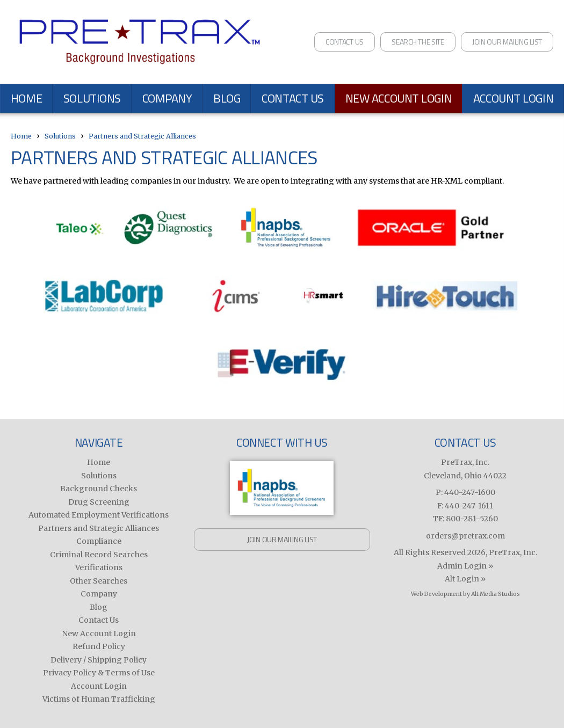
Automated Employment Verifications (99, 515)
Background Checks (99, 489)
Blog (227, 98)
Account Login (99, 686)
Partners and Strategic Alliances (142, 136)
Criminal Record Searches (99, 555)
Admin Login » (465, 566)
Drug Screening (99, 502)
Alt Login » (465, 579)
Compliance (99, 541)
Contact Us (345, 42)
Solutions (92, 98)
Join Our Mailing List (507, 42)
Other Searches (99, 581)
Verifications (99, 567)
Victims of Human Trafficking (99, 699)
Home (26, 98)
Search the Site (418, 42)
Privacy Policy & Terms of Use (99, 673)
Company (167, 98)
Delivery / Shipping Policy (99, 660)
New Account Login (399, 98)
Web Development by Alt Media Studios (465, 594)
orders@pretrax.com (465, 536)
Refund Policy (99, 646)
